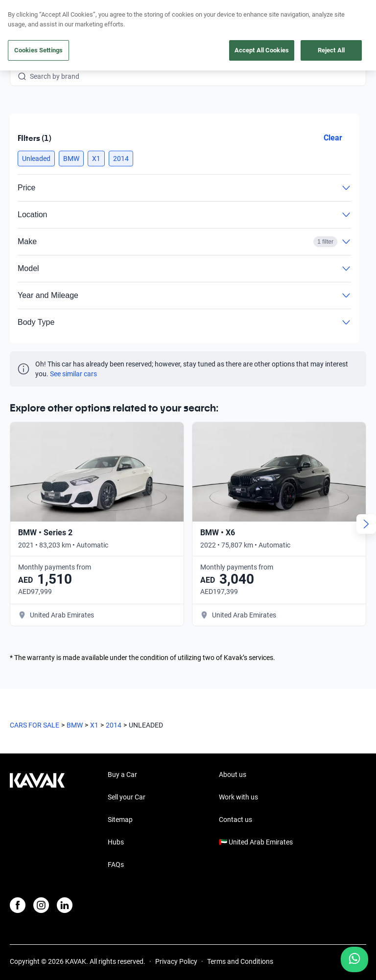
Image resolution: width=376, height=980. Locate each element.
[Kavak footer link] (37, 793)
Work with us (238, 770)
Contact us (235, 792)
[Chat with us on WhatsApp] (354, 959)
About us (233, 747)
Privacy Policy (176, 934)
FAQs (116, 837)
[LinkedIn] (65, 878)
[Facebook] (18, 878)
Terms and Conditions (240, 934)
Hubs (116, 815)
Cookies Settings (38, 50)
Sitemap (120, 792)
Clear (333, 138)
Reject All (331, 50)
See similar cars (73, 374)
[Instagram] (41, 878)
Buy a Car (122, 747)
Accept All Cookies (262, 50)
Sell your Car (127, 770)
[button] (36, 159)
